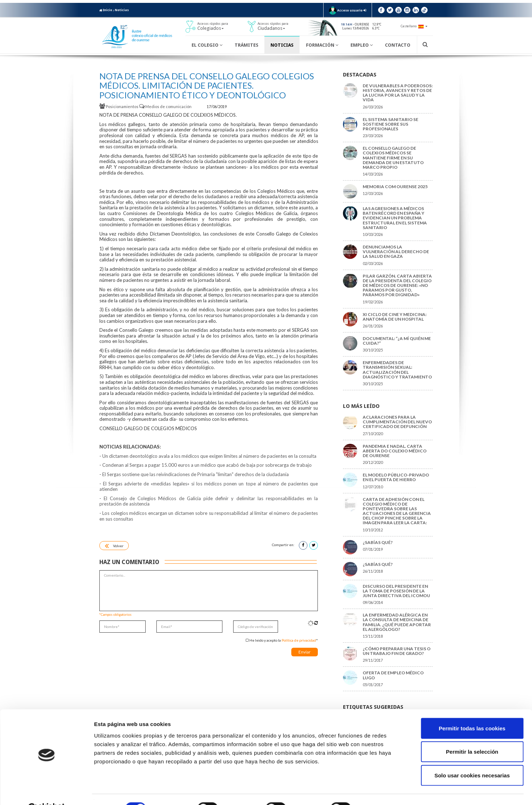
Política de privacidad (299, 640)
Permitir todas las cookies (472, 711)
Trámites (246, 45)
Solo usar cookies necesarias (472, 758)
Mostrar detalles (385, 791)
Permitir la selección (472, 734)
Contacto (398, 45)
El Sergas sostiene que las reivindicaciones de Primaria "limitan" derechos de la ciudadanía (196, 474)
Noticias (122, 10)
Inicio (106, 10)
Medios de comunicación (166, 106)
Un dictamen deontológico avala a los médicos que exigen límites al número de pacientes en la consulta (209, 456)
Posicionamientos (119, 106)
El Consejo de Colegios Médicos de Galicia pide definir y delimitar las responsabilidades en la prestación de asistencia (209, 501)
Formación (322, 45)
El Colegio (207, 45)
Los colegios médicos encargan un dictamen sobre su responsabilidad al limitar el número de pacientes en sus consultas (209, 516)
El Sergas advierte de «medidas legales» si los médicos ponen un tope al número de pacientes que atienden (209, 487)
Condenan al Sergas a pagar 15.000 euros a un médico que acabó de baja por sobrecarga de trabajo (207, 465)
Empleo (362, 45)
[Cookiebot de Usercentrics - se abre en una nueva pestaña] (46, 791)
